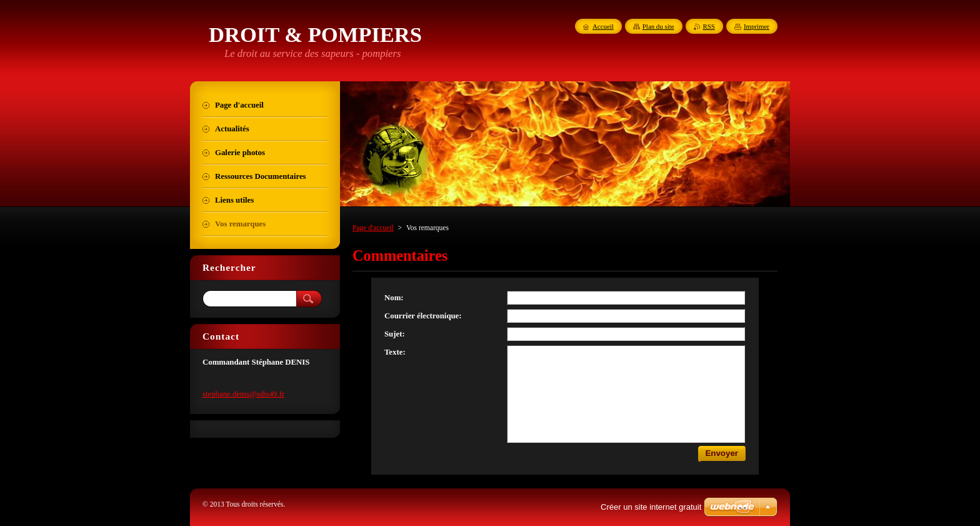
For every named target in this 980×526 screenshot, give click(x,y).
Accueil (603, 26)
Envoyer (722, 453)
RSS (709, 26)
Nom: (394, 298)
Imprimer (757, 26)
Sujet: (395, 334)
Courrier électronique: (423, 316)
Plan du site (658, 26)
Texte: (395, 352)
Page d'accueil (373, 228)
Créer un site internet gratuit (651, 507)
